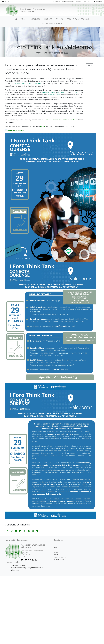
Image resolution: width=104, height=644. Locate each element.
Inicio (55, 545)
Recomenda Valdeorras (78, 19)
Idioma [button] (87, 2)
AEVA (55, 547)
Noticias (48, 19)
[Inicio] (16, 19)
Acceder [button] (97, 2)
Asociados (35, 19)
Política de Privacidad (19, 565)
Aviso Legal (15, 570)
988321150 (58, 2)
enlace (43, 126)
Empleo (59, 19)
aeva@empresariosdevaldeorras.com (72, 2)
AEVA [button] (23, 19)
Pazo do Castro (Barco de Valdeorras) (59, 120)
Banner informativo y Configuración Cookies (27, 568)
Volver (90, 65)
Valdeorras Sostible (52, 24)
